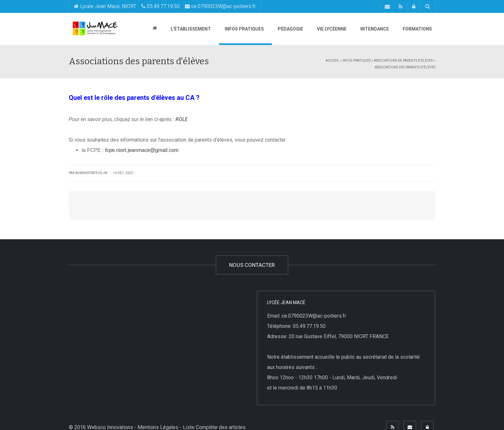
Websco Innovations (110, 413)
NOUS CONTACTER (252, 250)
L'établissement (190, 29)
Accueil (333, 61)
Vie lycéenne (331, 29)
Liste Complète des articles (214, 413)
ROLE (182, 119)
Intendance (374, 29)
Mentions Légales (158, 413)
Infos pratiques (244, 29)
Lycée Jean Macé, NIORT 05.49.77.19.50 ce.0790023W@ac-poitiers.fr (165, 6)
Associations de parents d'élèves (403, 61)
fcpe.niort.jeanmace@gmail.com (142, 150)
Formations (417, 29)
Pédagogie (290, 29)
